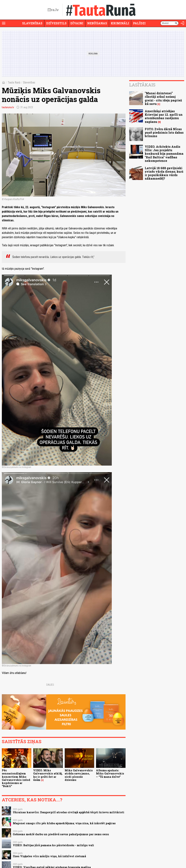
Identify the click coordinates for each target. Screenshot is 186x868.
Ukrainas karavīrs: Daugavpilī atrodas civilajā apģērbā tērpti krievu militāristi (69, 812)
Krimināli (120, 23)
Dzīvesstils (56, 23)
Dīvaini (77, 23)
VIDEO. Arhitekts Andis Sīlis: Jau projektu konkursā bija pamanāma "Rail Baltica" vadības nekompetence (164, 154)
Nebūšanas (97, 23)
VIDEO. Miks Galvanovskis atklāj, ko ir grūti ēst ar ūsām (48, 775)
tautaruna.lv (8, 107)
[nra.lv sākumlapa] (53, 10)
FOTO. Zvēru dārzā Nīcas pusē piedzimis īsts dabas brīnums (164, 132)
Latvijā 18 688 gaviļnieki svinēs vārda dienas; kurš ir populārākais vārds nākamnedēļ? (164, 173)
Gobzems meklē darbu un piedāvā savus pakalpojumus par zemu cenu (61, 834)
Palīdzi (139, 23)
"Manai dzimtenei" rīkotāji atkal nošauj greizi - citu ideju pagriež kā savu (163, 98)
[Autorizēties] (182, 23)
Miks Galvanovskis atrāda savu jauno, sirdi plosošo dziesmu (79, 775)
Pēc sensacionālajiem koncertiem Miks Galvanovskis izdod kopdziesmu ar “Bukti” (16, 778)
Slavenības (32, 23)
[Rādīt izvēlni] (4, 23)
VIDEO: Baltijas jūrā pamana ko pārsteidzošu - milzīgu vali (53, 845)
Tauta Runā (14, 82)
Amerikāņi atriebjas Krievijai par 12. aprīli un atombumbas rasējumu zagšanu (164, 116)
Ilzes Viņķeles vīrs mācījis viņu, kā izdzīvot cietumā (49, 856)
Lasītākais (142, 85)
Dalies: (50, 685)
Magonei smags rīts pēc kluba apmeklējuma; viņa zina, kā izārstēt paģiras (64, 823)
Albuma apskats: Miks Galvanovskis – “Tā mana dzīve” (110, 774)
